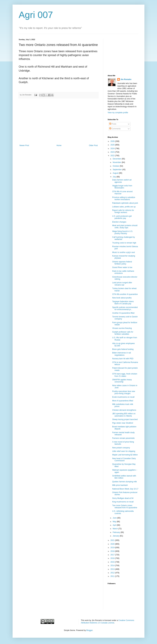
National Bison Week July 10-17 (125, 489)
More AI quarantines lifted (123, 401)
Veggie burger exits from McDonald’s (122, 187)
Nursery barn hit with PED (123, 359)
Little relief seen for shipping (124, 451)
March (116, 529)
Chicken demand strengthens (124, 410)
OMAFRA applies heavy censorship (122, 381)
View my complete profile (118, 113)
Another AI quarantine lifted (123, 313)
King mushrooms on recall (123, 502)
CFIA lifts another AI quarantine (125, 294)
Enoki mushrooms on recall (123, 397)
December (117, 159)
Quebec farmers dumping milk (124, 482)
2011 (113, 576)
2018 (113, 551)
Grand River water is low (122, 267)
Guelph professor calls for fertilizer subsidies (123, 333)
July (115, 177)
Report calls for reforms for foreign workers (123, 211)
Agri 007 (36, 15)
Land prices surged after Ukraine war (122, 284)
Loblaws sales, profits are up (124, 207)
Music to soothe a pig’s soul (123, 252)
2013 (113, 569)
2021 (113, 540)
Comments (115, 129)
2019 (113, 548)
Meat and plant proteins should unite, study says (125, 227)
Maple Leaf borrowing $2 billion (125, 455)
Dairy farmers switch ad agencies (122, 181)
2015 (113, 562)
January (116, 536)
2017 (113, 555)
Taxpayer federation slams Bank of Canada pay (123, 303)
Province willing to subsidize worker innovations (124, 198)
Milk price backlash (120, 485)
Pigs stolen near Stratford (123, 423)
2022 (113, 156)
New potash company (121, 448)
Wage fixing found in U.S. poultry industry (123, 232)
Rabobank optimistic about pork (125, 203)
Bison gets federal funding (123, 349)
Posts (113, 124)
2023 (113, 152)
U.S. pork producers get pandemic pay (122, 217)
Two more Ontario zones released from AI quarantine (125, 507)
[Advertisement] (59, 121)
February (117, 532)
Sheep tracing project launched (125, 419)
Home (59, 145)
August (116, 173)
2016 (113, 558)
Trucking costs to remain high (124, 243)
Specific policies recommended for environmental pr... (125, 308)
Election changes (119, 222)
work (87, 620)
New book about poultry (122, 298)
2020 (113, 544)
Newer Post (24, 145)
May (115, 522)
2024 (113, 149)
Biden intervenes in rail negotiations (122, 354)
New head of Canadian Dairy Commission (124, 460)
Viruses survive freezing (122, 328)
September (117, 170)
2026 (113, 141)
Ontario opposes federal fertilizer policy (122, 263)
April (115, 525)
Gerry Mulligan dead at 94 (123, 498)
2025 (113, 145)
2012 (113, 573)
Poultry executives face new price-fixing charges (124, 392)
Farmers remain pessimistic (123, 438)
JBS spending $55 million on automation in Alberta (124, 415)
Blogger (89, 630)
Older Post (93, 145)
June (115, 518)
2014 (113, 566)
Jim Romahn (126, 79)
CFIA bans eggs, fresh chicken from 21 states (125, 375)
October (116, 166)
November (117, 162)
